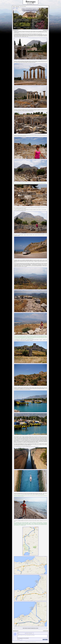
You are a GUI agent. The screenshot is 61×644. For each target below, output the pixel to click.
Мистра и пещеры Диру (35, 26)
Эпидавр (33, 25)
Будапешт (33, 20)
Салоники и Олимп (35, 22)
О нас (33, 4)
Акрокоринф (29, 628)
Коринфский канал (33, 628)
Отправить (45, 640)
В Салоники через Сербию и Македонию (37, 21)
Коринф (26, 628)
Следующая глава (46, 30)
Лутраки (37, 628)
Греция (24, 628)
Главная (14, 7)
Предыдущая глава (16, 30)
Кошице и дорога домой (35, 28)
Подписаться (31, 4)
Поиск (28, 4)
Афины (33, 23)
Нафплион (33, 24)
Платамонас (34, 27)
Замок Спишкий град (35, 19)
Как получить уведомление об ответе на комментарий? (23, 638)
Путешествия (17, 7)
